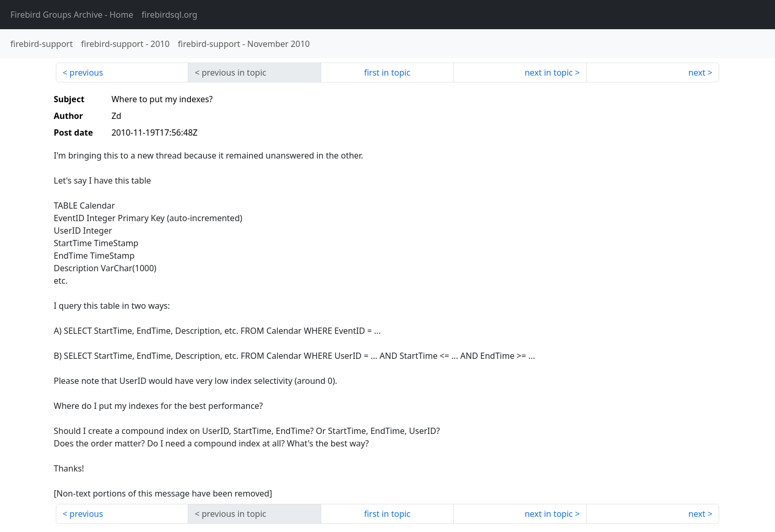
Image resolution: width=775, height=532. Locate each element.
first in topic (387, 72)
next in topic (549, 72)
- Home (72, 15)
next (697, 72)
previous (86, 72)
